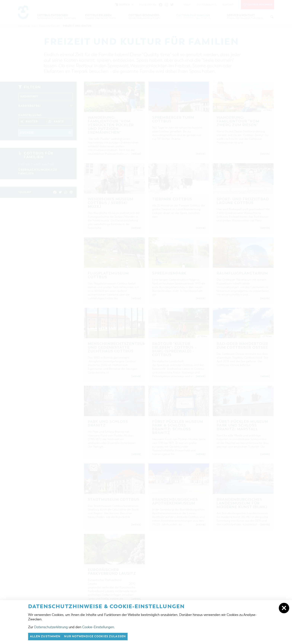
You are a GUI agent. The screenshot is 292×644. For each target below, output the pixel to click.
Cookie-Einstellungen (98, 627)
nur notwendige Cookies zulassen (95, 637)
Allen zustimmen (45, 637)
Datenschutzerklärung (51, 627)
